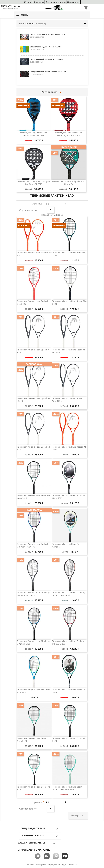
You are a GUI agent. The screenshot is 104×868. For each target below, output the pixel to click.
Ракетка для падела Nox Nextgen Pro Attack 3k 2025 (34, 183)
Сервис (28, 2)
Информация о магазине (34, 850)
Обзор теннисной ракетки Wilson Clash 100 (48, 72)
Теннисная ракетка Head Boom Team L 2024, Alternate (67, 788)
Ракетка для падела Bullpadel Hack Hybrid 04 (69, 183)
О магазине (73, 2)
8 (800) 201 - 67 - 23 (11, 6)
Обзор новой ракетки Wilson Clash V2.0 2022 (49, 34)
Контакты (39, 2)
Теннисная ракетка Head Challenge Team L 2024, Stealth (34, 594)
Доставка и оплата (55, 2)
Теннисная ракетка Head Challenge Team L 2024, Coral (69, 594)
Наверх (78, 816)
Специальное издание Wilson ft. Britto (46, 47)
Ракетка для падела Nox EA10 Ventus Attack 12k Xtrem (34, 134)
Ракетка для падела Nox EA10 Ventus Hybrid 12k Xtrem (69, 134)
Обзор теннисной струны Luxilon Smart (46, 59)
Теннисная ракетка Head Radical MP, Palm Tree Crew (32, 545)
